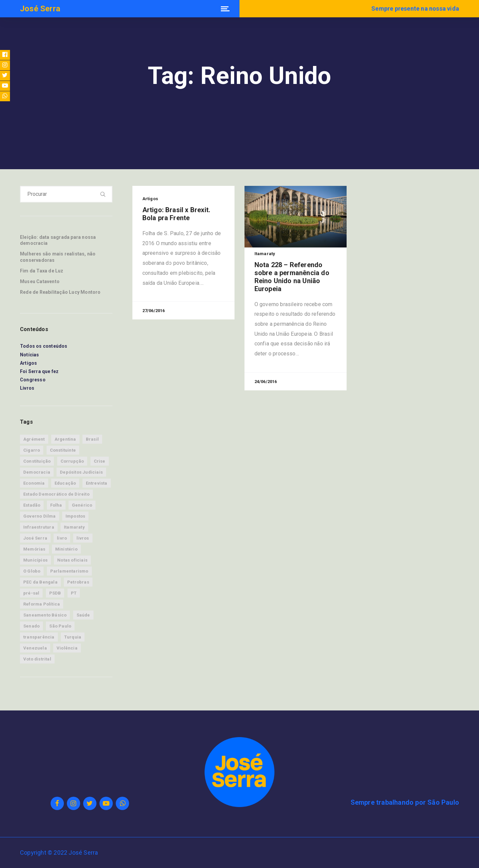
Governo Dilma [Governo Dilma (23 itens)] (40, 516)
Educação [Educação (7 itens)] (65, 483)
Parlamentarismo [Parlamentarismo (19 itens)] (69, 571)
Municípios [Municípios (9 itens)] (35, 560)
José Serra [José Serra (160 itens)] (35, 538)
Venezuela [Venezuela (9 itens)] (35, 648)
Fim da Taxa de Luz (42, 271)
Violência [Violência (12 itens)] (67, 648)
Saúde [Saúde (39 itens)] (83, 615)
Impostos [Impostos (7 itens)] (76, 516)
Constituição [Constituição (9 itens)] (37, 461)
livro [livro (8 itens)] (62, 538)
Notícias (30, 355)
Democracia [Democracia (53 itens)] (37, 472)
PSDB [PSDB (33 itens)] (55, 593)
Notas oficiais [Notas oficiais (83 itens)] (72, 560)
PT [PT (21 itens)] (74, 593)
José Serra (40, 9)
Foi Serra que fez (39, 371)
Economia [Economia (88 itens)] (34, 483)
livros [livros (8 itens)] (83, 538)
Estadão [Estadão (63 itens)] (32, 505)
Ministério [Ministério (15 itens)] (66, 549)
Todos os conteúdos (44, 346)
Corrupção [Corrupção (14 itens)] (72, 461)
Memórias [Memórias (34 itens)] (34, 549)
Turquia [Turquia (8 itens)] (73, 637)
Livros (27, 388)
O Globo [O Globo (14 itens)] (32, 571)
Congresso (33, 380)
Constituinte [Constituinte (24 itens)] (63, 450)
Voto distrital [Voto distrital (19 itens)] (37, 659)
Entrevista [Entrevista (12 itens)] (97, 483)
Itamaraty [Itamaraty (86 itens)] (74, 527)
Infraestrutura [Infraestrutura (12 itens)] (39, 527)
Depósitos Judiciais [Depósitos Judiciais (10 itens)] (81, 472)
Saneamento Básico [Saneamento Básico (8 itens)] (45, 615)
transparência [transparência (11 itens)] (39, 637)
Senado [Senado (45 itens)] (31, 626)
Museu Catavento (40, 281)
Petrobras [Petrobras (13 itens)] (78, 582)
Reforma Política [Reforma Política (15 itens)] (42, 604)
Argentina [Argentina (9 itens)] (65, 439)
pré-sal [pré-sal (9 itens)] (31, 593)
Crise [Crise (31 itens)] (100, 461)
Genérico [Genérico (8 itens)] (82, 505)
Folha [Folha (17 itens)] (56, 505)
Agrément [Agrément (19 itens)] (34, 439)
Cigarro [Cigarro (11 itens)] (32, 450)
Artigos (28, 363)
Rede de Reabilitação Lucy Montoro (60, 292)
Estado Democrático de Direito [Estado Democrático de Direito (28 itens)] (56, 494)
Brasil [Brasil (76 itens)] (92, 439)
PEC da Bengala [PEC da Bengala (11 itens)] (40, 582)
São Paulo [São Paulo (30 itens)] (60, 626)
